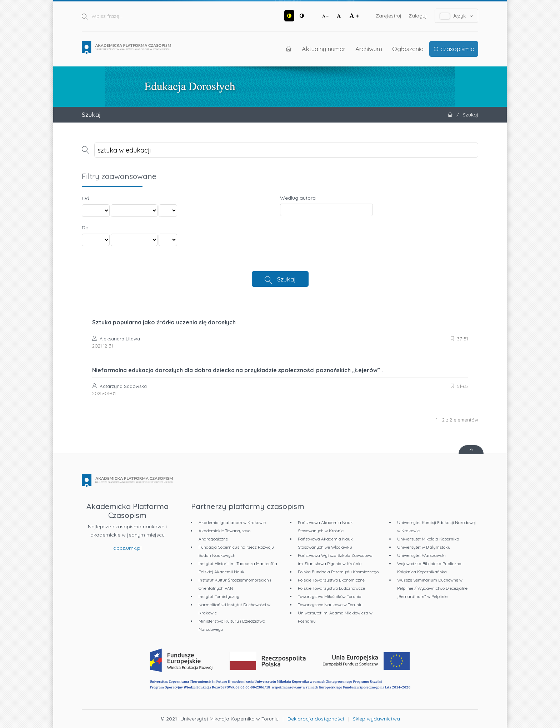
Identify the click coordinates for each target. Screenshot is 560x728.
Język (457, 16)
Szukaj (286, 279)
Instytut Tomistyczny (219, 596)
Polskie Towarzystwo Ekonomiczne (331, 580)
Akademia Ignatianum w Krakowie (232, 522)
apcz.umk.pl (127, 548)
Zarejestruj (389, 16)
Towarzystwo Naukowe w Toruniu (330, 605)
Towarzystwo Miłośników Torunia (330, 596)
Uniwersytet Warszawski (421, 555)
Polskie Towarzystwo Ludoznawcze (331, 588)
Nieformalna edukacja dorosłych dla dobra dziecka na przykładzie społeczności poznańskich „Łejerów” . (237, 370)
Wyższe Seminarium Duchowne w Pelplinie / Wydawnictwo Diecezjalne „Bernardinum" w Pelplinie (432, 588)
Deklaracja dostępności (316, 719)
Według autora (298, 198)
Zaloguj (418, 16)
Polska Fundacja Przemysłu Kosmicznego (338, 572)
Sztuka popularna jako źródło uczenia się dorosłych (164, 322)
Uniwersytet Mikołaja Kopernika (428, 539)
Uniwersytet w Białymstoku (424, 547)
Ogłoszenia (408, 49)
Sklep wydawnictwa (376, 719)
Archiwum (369, 49)
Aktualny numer (324, 49)
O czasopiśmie (454, 49)
